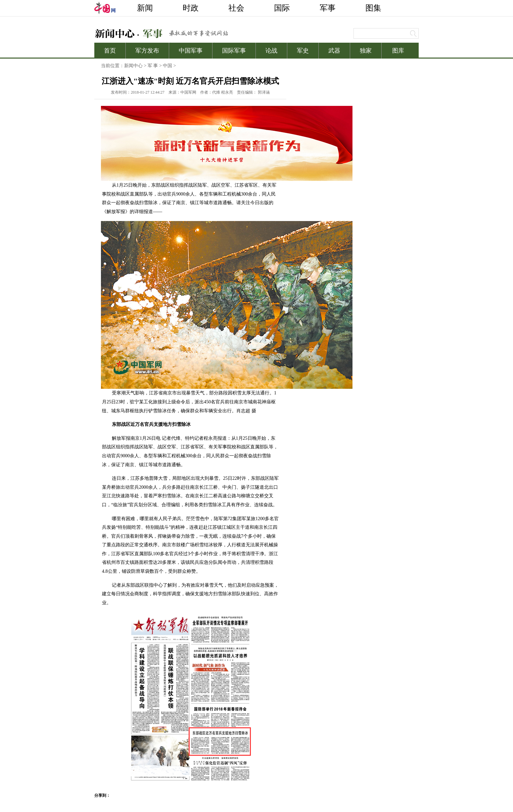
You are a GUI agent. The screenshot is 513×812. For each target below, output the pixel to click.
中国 (167, 66)
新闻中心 (133, 66)
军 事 (153, 66)
